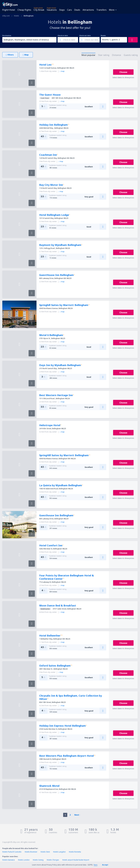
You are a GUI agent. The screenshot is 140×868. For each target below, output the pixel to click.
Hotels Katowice (9, 860)
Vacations (52, 10)
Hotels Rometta (75, 852)
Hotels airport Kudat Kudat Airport (76, 860)
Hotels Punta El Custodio (12, 852)
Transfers (101, 10)
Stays (62, 10)
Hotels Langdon (59, 852)
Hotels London (24, 860)
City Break (39, 10)
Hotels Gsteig (38, 860)
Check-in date (63, 36)
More (112, 10)
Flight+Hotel (9, 10)
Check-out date (85, 36)
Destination (7, 36)
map (62, 71)
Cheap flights (24, 10)
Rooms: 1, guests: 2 (111, 40)
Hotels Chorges (53, 860)
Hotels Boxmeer (31, 852)
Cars (69, 10)
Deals (77, 10)
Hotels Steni (45, 852)
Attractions (88, 10)
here (96, 865)
